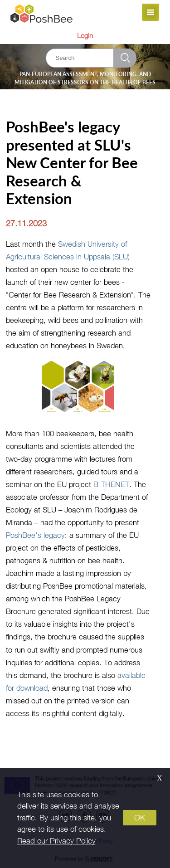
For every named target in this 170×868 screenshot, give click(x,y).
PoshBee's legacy (35, 535)
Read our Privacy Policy (56, 841)
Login (85, 35)
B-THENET (111, 484)
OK (140, 818)
